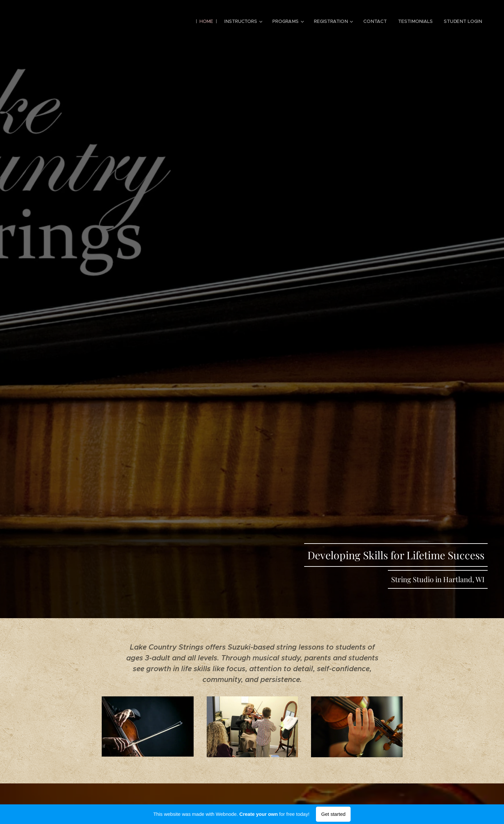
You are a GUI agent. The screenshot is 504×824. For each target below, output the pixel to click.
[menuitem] (209, 21)
